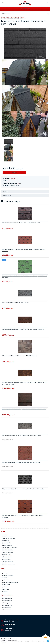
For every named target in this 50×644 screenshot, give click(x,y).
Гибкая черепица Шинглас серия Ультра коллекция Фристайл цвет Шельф (21, 223)
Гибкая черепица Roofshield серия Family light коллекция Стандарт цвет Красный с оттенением (24, 250)
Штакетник (4, 588)
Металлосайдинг (6, 574)
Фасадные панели (6, 584)
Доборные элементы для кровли (9, 547)
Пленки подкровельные (7, 549)
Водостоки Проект (6, 609)
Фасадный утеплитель (7, 579)
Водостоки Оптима (6, 604)
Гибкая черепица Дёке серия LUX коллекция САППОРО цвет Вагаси (20, 356)
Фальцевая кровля (6, 544)
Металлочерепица (6, 542)
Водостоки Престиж (6, 607)
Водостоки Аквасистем (7, 605)
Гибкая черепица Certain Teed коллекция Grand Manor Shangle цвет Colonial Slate (23, 489)
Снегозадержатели (6, 560)
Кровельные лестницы (7, 558)
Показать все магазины (10, 621)
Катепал (13, 179)
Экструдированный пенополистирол (10, 583)
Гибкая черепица (6, 540)
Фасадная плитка (6, 586)
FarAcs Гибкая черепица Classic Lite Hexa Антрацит (15, 303)
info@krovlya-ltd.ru (10, 624)
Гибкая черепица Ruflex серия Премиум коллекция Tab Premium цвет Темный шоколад (25, 409)
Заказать (14, 172)
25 (18, 184)
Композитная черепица (7, 546)
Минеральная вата (6, 581)
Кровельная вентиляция (7, 551)
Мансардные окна (6, 554)
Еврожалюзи (5, 591)
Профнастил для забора (7, 537)
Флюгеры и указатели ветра (8, 565)
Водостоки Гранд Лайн (7, 600)
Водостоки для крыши (7, 598)
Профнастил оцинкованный (8, 539)
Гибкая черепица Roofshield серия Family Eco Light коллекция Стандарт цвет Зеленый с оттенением (25, 277)
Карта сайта (15, 639)
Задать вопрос (8, 626)
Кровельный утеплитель (7, 553)
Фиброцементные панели (8, 576)
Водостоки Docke (6, 602)
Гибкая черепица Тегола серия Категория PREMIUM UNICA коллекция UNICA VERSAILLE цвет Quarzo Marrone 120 (25, 383)
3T (9, 180)
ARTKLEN (14, 640)
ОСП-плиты (4, 577)
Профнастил (5, 535)
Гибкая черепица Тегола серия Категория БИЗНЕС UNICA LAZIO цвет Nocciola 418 (23, 329)
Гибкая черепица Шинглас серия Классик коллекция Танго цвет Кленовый (21, 462)
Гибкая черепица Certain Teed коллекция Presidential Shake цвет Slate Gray (21, 436)
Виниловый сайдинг (6, 572)
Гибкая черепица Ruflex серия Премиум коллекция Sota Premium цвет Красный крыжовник (23, 516)
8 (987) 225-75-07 (9, 629)
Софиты (4, 563)
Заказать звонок (9, 630)
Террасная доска (6, 590)
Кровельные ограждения (8, 561)
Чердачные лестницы (7, 556)
